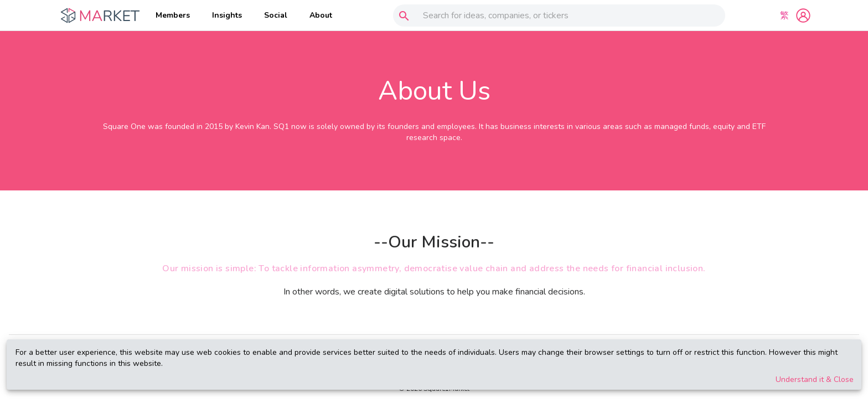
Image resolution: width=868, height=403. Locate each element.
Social (276, 15)
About (321, 15)
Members (173, 15)
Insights (227, 15)
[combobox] (557, 15)
